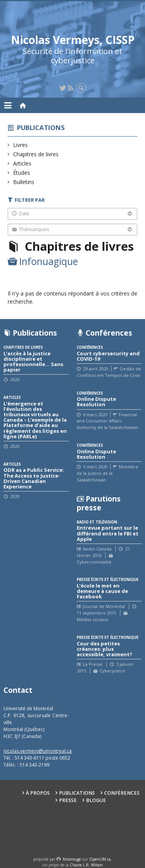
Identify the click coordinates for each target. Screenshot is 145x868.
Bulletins (24, 182)
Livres (21, 145)
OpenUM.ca (100, 859)
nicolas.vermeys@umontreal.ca (38, 751)
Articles (22, 163)
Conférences (122, 793)
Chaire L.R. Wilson (86, 865)
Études (22, 173)
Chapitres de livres (36, 154)
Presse (68, 800)
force (72, 859)
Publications (41, 127)
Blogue (96, 800)
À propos (38, 793)
